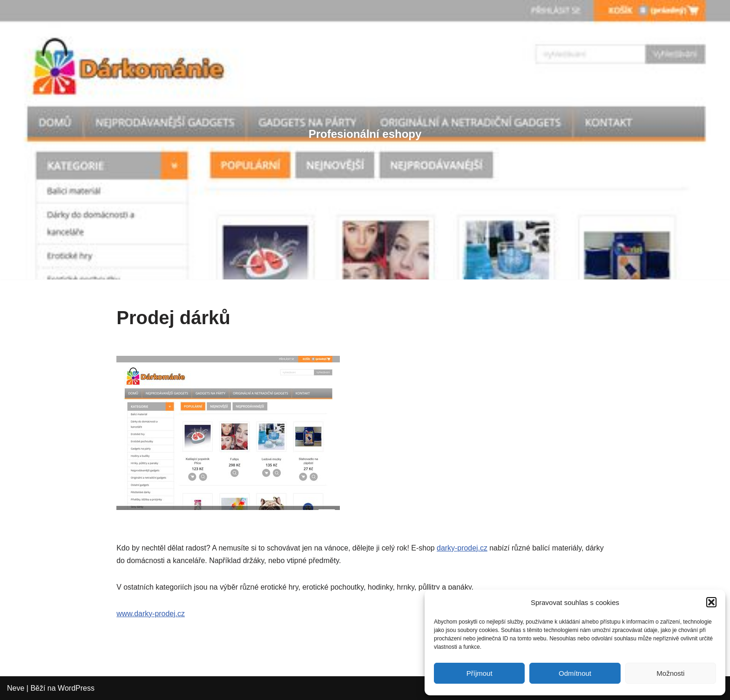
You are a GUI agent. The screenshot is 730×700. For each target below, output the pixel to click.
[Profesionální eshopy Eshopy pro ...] (365, 139)
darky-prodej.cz (464, 548)
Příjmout (480, 673)
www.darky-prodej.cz (151, 614)
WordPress (76, 688)
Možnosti (670, 673)
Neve (16, 688)
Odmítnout (575, 673)
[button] (711, 602)
